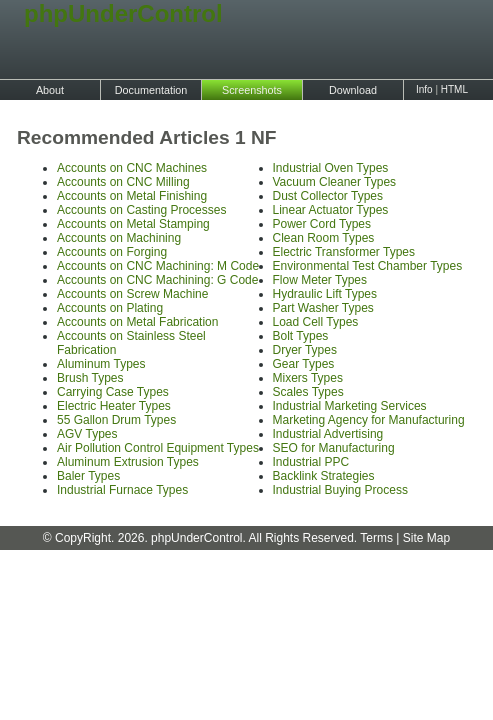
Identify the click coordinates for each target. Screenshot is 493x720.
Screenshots (252, 90)
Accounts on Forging (112, 252)
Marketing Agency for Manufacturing (369, 420)
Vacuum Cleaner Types (335, 182)
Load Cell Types (316, 322)
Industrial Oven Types (331, 168)
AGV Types (87, 434)
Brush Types (90, 378)
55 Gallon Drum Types (116, 420)
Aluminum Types (101, 364)
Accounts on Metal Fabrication (137, 322)
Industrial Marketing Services (350, 406)
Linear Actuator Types (331, 210)
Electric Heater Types (114, 406)
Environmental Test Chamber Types (368, 266)
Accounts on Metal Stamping (133, 224)
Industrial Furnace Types (122, 490)
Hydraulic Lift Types (325, 294)
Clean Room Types (324, 238)
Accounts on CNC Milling (123, 182)
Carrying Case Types (113, 392)
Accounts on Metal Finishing (132, 196)
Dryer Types (305, 350)
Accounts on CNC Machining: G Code (157, 280)
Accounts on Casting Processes (141, 210)
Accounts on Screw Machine (132, 294)
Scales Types (308, 392)
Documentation (151, 90)
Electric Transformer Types (344, 252)
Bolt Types (301, 336)
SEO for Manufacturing (334, 448)
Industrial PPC (311, 462)
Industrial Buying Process (340, 490)
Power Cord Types (322, 224)
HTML (454, 89)
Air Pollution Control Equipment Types (158, 448)
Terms (376, 538)
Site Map (426, 538)
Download (353, 90)
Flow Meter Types (320, 280)
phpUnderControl (109, 13)
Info (424, 89)
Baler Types (88, 476)
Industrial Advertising (328, 434)
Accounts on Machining (119, 238)
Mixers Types (308, 378)
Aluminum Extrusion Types (128, 462)
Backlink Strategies (324, 476)
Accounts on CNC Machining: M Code (158, 266)
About (50, 90)
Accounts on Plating (110, 308)
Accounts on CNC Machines (132, 168)
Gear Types (304, 364)
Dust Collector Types (328, 196)
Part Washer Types (323, 308)
